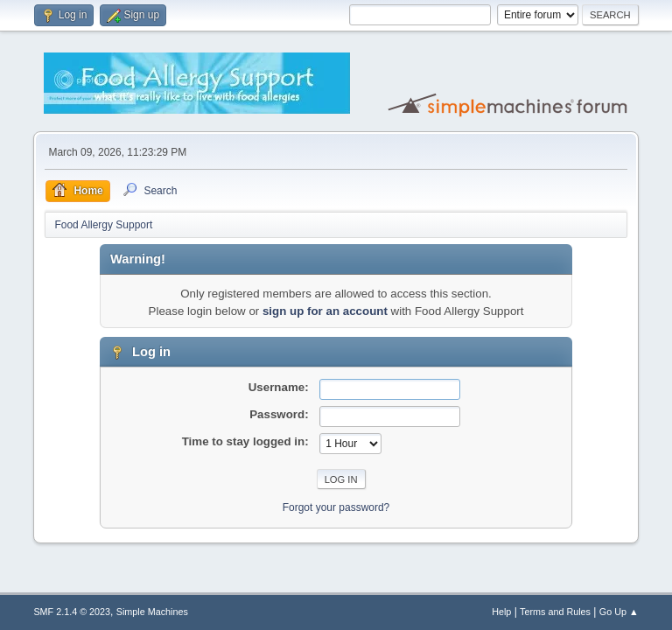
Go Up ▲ (619, 612)
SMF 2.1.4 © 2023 (72, 612)
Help (501, 612)
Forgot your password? (336, 507)
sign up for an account (325, 311)
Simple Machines (152, 612)
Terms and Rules (555, 612)
